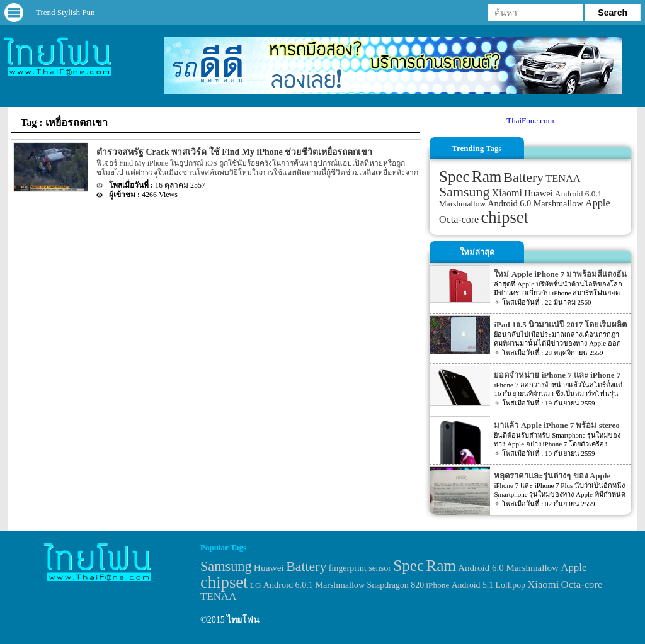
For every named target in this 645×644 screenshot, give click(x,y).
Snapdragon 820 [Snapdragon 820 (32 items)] (395, 585)
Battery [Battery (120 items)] (524, 178)
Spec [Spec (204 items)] (454, 177)
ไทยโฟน (243, 620)
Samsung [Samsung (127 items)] (465, 192)
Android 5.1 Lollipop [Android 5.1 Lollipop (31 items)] (488, 585)
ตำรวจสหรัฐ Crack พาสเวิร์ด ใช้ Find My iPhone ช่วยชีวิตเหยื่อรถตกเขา (234, 152)
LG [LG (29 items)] (256, 585)
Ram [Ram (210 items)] (487, 177)
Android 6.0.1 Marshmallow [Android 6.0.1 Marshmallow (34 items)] (314, 585)
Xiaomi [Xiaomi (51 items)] (507, 193)
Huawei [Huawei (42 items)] (539, 193)
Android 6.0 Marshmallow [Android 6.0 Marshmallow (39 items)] (535, 203)
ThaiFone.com (530, 121)
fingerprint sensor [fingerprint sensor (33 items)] (360, 568)
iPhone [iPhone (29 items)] (437, 585)
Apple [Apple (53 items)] (598, 203)
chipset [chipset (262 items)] (505, 217)
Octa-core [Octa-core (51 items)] (459, 219)
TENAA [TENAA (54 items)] (563, 178)
